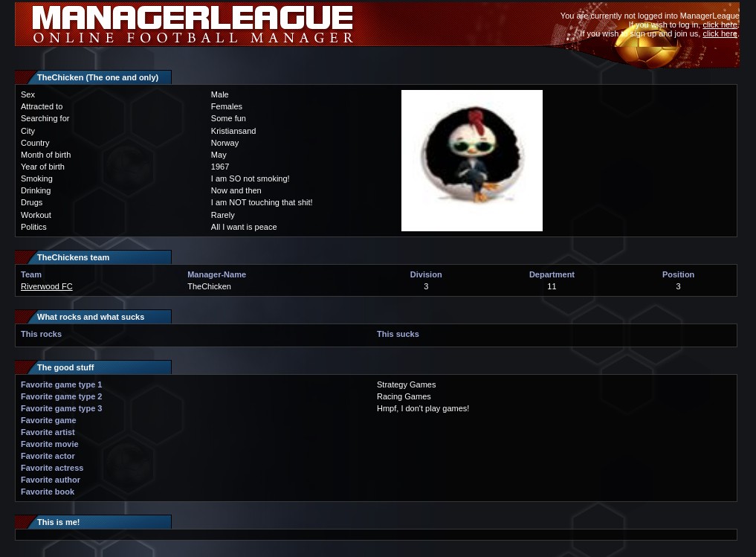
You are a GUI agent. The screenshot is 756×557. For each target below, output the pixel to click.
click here (720, 25)
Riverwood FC (47, 286)
